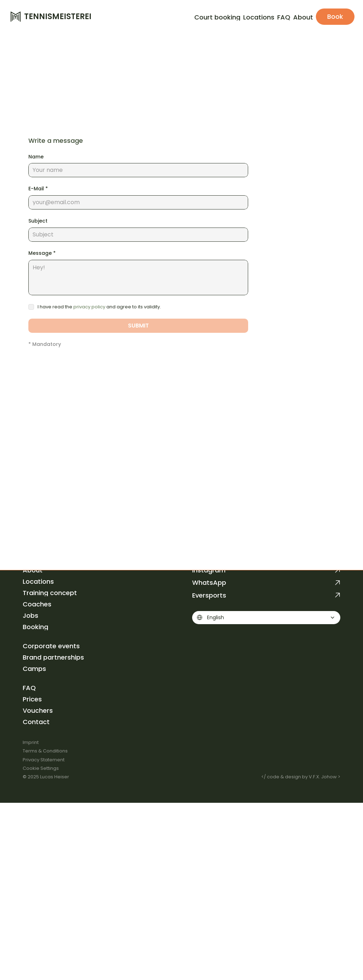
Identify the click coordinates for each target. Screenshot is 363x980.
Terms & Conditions (45, 751)
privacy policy (89, 307)
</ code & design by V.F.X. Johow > (301, 777)
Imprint (31, 742)
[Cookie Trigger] (41, 768)
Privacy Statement (44, 759)
